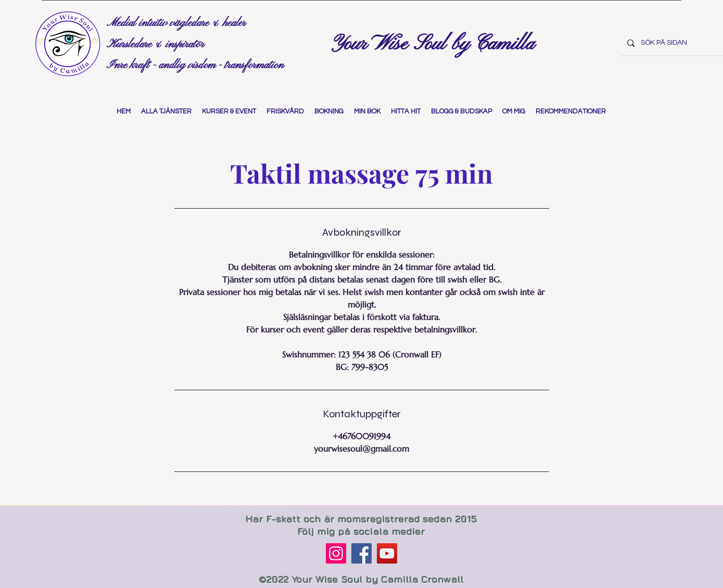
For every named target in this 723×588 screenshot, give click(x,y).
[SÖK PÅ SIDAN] (671, 43)
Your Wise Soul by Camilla (436, 44)
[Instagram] (336, 553)
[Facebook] (361, 553)
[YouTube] (387, 553)
